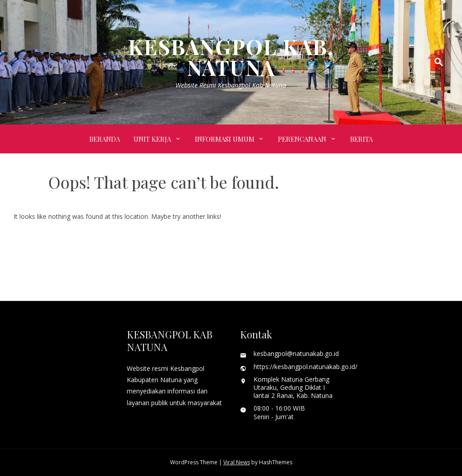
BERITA (361, 139)
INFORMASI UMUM (225, 139)
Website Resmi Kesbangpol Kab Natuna (231, 85)
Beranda (105, 139)
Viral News (237, 462)
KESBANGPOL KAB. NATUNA (231, 57)
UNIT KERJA (152, 139)
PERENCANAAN (302, 139)
